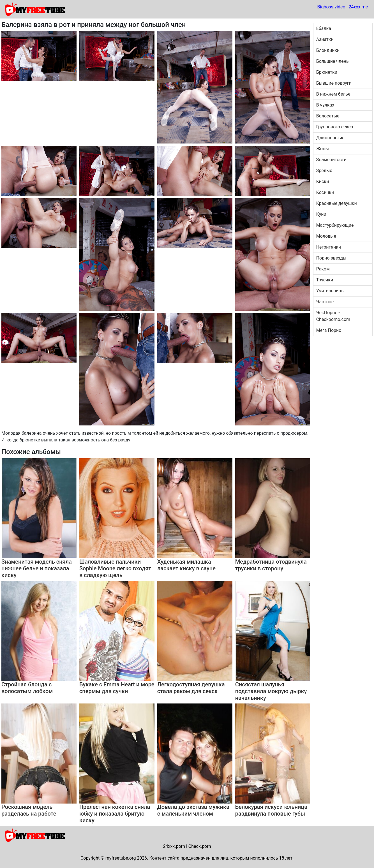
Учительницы (331, 291)
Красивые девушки (337, 203)
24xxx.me (358, 7)
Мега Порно (329, 330)
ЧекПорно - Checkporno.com (333, 316)
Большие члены (333, 61)
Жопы (323, 149)
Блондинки (328, 50)
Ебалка (324, 28)
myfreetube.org (121, 858)
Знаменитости (331, 160)
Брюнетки (327, 72)
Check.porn (200, 846)
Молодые (326, 236)
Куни (321, 214)
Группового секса (335, 127)
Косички (325, 192)
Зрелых (324, 171)
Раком (323, 269)
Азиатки (325, 39)
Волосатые (328, 116)
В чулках (325, 105)
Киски (323, 181)
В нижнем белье (333, 94)
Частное (325, 302)
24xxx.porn (174, 846)
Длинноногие (330, 138)
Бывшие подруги (334, 83)
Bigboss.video (331, 7)
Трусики (325, 280)
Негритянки (329, 247)
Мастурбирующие (335, 225)
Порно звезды (331, 258)
